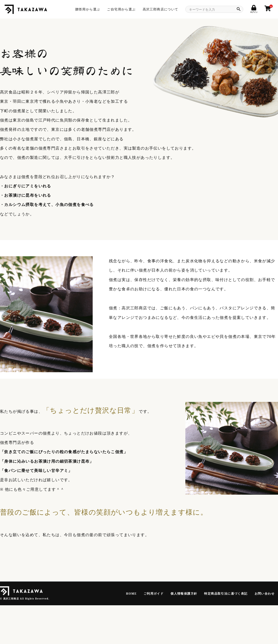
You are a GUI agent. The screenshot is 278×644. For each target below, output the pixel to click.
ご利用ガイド (154, 594)
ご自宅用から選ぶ (121, 9)
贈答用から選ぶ (88, 9)
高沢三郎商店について (161, 9)
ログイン (254, 10)
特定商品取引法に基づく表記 (226, 594)
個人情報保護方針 (184, 594)
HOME (131, 594)
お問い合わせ (265, 594)
